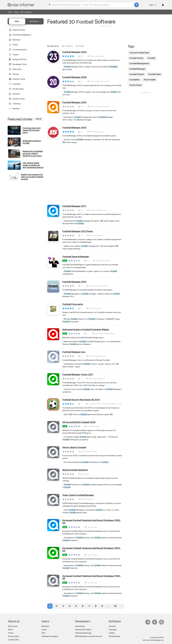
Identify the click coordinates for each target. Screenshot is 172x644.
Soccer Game (135, 85)
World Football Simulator (75, 470)
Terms (11, 633)
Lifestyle (16, 84)
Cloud (15, 45)
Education (17, 69)
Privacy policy (14, 636)
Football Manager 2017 (74, 206)
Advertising (80, 626)
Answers (112, 626)
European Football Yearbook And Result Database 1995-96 (92, 522)
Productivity (18, 89)
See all (38, 119)
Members (46, 626)
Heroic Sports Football (74, 447)
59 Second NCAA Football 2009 (79, 422)
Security (16, 94)
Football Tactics (137, 74)
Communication (20, 50)
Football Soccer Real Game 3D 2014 (81, 400)
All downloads (114, 636)
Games (16, 74)
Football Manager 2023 (74, 52)
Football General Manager (76, 257)
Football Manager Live (74, 352)
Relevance (55, 46)
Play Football (150, 80)
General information (83, 630)
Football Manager (137, 69)
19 (115, 606)
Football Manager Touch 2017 (78, 374)
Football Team (154, 74)
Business (17, 40)
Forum (44, 630)
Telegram (148, 622)
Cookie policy (14, 640)
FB (155, 622)
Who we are (13, 626)
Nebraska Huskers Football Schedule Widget (86, 329)
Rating (82, 46)
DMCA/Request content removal (89, 636)
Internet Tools (19, 79)
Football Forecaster (73, 304)
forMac (112, 633)
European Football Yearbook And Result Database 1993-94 (92, 549)
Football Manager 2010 (74, 282)
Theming (16, 104)
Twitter (161, 622)
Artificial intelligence (22, 35)
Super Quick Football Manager (78, 495)
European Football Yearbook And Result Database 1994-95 (92, 577)
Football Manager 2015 (74, 128)
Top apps (113, 630)
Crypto (16, 55)
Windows (34, 21)
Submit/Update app (83, 633)
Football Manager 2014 (74, 102)
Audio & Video (19, 30)
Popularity (69, 46)
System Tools (19, 99)
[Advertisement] (106, 34)
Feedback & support (50, 636)
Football (151, 58)
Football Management (139, 64)
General (16, 109)
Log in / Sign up (162, 5)
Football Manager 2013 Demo (78, 231)
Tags (16, 12)
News (10, 630)
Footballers (135, 80)
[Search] (93, 5)
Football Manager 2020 (74, 77)
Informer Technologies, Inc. (153, 640)
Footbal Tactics (136, 58)
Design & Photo (19, 59)
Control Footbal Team (139, 53)
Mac (10, 12)
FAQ (43, 633)
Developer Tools (20, 64)
